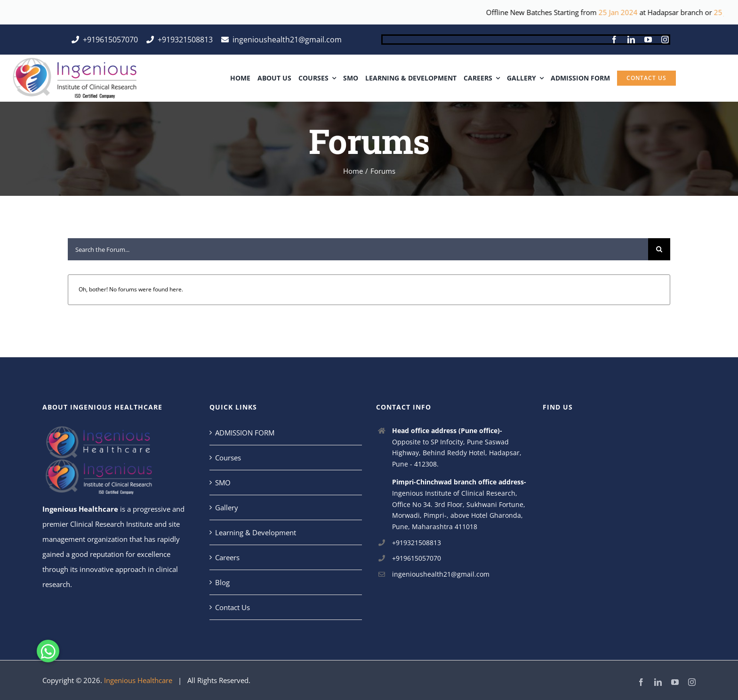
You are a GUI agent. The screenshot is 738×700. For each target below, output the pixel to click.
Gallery (227, 507)
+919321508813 (417, 543)
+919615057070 (417, 558)
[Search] (659, 249)
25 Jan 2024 (639, 12)
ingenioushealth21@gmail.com (441, 574)
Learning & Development (256, 532)
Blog (222, 582)
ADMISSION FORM (245, 433)
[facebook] (614, 40)
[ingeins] (74, 61)
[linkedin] (631, 40)
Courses (228, 458)
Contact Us (233, 607)
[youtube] (648, 40)
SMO (223, 483)
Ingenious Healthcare (80, 509)
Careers (227, 557)
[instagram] (665, 40)
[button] (50, 652)
